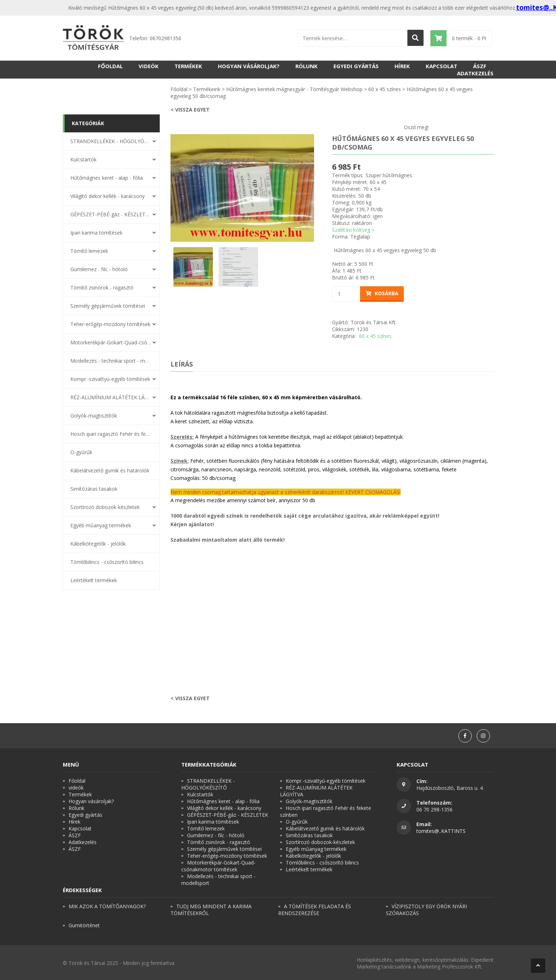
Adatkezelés (475, 73)
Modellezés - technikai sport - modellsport (111, 361)
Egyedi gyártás (356, 66)
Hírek (402, 66)
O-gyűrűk (81, 452)
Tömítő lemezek (89, 251)
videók (149, 66)
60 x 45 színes (385, 89)
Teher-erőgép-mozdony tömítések (110, 324)
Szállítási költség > (353, 230)
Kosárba (382, 293)
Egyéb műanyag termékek (101, 525)
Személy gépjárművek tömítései (108, 306)
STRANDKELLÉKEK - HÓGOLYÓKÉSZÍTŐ (111, 141)
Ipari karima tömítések (96, 233)
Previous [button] (165, 188)
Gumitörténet (84, 925)
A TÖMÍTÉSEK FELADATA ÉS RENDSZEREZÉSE (315, 910)
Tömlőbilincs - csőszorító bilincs (107, 562)
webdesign (407, 960)
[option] (242, 188)
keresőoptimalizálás (445, 960)
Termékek (188, 66)
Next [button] (319, 188)
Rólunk (307, 66)
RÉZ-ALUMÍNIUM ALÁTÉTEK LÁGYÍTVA (111, 397)
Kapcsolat (441, 66)
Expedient (482, 960)
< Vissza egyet (190, 110)
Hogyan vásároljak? (249, 66)
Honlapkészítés (374, 960)
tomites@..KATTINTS (441, 831)
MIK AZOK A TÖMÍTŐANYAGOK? (107, 906)
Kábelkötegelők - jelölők (98, 544)
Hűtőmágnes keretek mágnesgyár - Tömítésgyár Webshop (294, 89)
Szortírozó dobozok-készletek (105, 507)
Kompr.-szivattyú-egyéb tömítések (110, 379)
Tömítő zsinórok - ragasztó (102, 288)
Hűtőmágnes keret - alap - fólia (107, 178)
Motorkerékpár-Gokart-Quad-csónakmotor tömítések (111, 342)
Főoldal (110, 66)
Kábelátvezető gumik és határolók (110, 470)
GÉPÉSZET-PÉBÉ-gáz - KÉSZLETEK (111, 214)
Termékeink (207, 89)
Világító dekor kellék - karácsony (108, 196)
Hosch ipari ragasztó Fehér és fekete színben (111, 434)
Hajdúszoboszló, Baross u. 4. (450, 788)
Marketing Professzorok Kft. (450, 967)
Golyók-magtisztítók (94, 416)
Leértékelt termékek (94, 580)
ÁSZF (480, 66)
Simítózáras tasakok (94, 489)
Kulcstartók (83, 159)
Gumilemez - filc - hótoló (99, 269)
